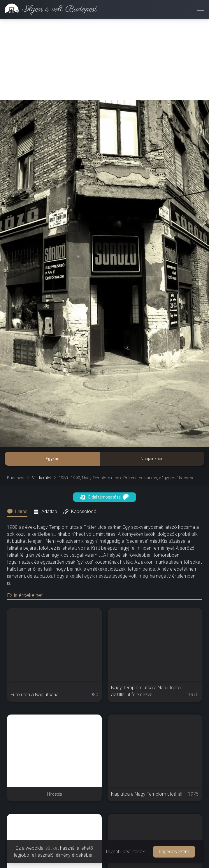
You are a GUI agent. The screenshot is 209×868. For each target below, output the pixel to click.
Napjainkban (152, 459)
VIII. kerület (42, 478)
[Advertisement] (104, 60)
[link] (49, 9)
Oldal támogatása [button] (104, 497)
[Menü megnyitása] (201, 9)
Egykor (52, 459)
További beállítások (125, 852)
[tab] (19, 512)
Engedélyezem (174, 852)
